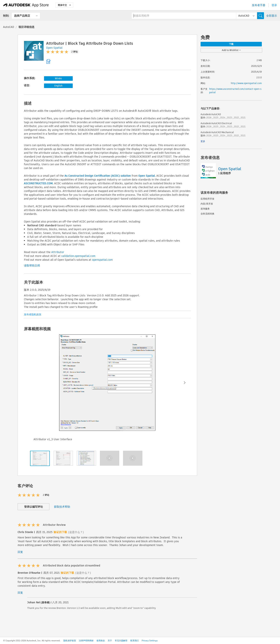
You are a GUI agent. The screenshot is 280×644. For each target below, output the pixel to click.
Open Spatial (147, 176)
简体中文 (64, 5)
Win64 (58, 78)
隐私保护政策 (70, 641)
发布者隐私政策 (33, 314)
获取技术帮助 (62, 507)
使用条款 (101, 641)
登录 (274, 5)
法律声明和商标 (86, 641)
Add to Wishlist (231, 50)
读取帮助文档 (32, 265)
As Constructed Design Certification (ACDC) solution (98, 176)
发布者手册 (259, 5)
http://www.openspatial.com (246, 83)
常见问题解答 (121, 641)
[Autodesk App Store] (26, 5)
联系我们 (135, 641)
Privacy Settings (150, 641)
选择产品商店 (22, 16)
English (58, 86)
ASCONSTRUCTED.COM (38, 183)
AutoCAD (9, 27)
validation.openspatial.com (78, 256)
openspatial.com (102, 260)
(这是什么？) (76, 532)
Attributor (58, 252)
